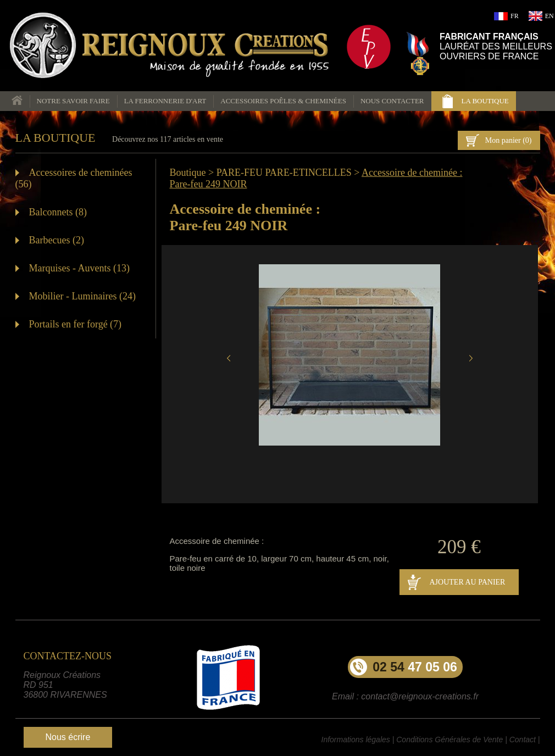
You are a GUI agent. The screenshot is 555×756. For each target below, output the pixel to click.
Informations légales (356, 740)
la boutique (485, 101)
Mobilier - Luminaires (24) (82, 296)
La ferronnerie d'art (165, 101)
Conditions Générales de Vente (449, 740)
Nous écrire (68, 737)
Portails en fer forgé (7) (76, 324)
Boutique (188, 173)
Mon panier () (509, 140)
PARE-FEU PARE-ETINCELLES (284, 173)
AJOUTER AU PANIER (468, 582)
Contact (523, 740)
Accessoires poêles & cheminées (283, 101)
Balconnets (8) (58, 212)
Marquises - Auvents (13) (79, 268)
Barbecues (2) (57, 240)
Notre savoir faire (73, 101)
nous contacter (392, 101)
